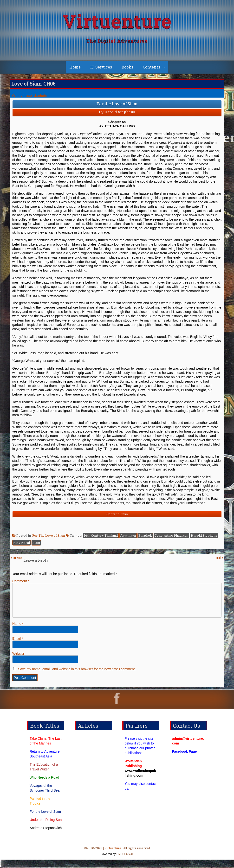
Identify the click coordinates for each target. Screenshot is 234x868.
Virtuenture (117, 23)
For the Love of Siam (45, 820)
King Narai (22, 545)
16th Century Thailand (101, 538)
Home (75, 70)
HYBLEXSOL (125, 862)
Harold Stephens (204, 538)
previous (16, 560)
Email (18, 647)
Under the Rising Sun (46, 828)
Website (18, 662)
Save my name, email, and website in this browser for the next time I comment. (77, 677)
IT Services (101, 70)
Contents (151, 70)
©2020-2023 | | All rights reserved (117, 860)
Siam (36, 545)
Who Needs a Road (44, 786)
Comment (21, 584)
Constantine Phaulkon (171, 538)
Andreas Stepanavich (46, 836)
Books (127, 70)
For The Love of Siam (49, 538)
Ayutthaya (128, 538)
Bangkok (145, 538)
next (220, 560)
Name (18, 632)
